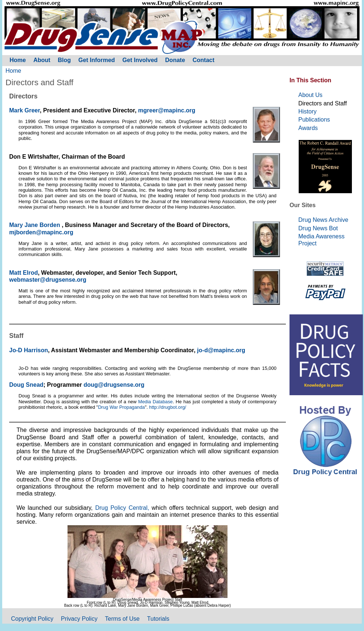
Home (13, 71)
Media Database (156, 402)
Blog (65, 60)
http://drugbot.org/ (168, 407)
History (307, 111)
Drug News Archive (323, 220)
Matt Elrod (23, 273)
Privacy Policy (79, 619)
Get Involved (140, 60)
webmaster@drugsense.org (48, 280)
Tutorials (158, 619)
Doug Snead (26, 385)
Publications (314, 120)
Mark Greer (25, 110)
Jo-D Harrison (29, 350)
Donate (175, 60)
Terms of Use (122, 619)
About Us (310, 95)
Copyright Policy (32, 619)
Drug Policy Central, (123, 508)
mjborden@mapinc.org (41, 232)
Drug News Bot (318, 228)
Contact (204, 60)
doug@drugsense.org (114, 385)
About (42, 60)
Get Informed (97, 60)
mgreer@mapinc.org (167, 110)
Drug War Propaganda (121, 407)
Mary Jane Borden (35, 225)
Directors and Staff (323, 103)
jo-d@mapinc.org (221, 350)
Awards (308, 128)
